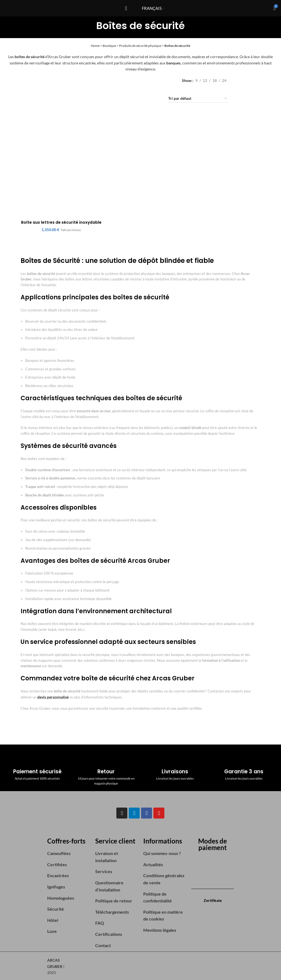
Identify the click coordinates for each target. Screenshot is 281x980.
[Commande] (198, 99)
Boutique (109, 46)
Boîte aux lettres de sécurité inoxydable (61, 223)
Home (95, 46)
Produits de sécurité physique (140, 46)
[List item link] (68, 852)
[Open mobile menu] (126, 8)
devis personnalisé (52, 696)
